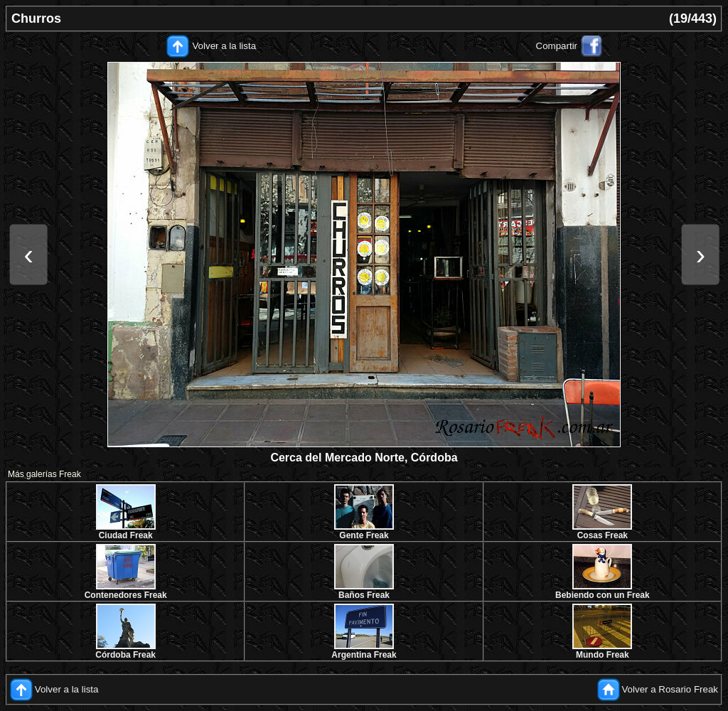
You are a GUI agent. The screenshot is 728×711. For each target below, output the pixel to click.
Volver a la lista (224, 46)
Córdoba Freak (125, 655)
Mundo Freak (603, 655)
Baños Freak (364, 595)
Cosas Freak (603, 535)
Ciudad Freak (126, 535)
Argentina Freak (364, 655)
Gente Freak (364, 535)
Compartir (557, 46)
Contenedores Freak (126, 595)
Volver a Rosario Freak (670, 689)
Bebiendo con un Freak (603, 595)
